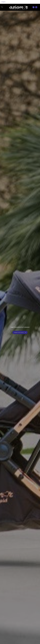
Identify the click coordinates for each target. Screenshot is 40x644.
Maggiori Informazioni (19, 332)
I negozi (3, 2)
